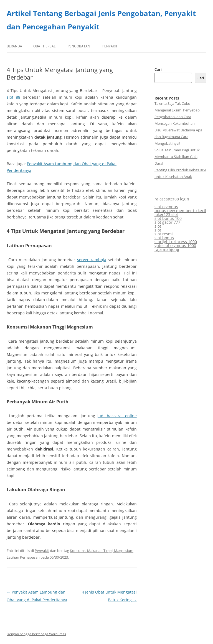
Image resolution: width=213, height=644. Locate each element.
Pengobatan (79, 46)
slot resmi (164, 234)
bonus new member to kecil (180, 211)
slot (158, 226)
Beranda (14, 46)
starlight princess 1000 (176, 242)
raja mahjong (167, 249)
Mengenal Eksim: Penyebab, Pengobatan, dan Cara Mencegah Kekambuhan (177, 117)
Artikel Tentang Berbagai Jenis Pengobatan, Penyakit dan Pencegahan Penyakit (101, 20)
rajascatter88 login (172, 199)
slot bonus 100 (168, 218)
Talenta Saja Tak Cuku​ (172, 103)
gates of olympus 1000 (175, 245)
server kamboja (92, 260)
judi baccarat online (117, 416)
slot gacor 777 (167, 222)
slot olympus (166, 207)
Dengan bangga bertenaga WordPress (36, 634)
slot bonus (164, 238)
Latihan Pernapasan (23, 557)
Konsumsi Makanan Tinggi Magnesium (102, 551)
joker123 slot (166, 214)
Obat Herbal (44, 46)
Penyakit (110, 46)
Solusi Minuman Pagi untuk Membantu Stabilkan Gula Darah (177, 157)
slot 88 (13, 97)
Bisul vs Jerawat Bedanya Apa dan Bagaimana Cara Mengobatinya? (178, 137)
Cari (158, 69)
